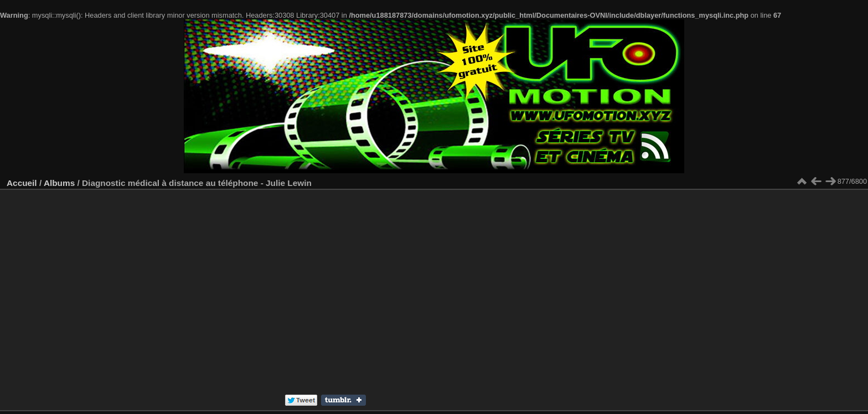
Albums (59, 183)
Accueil (22, 183)
